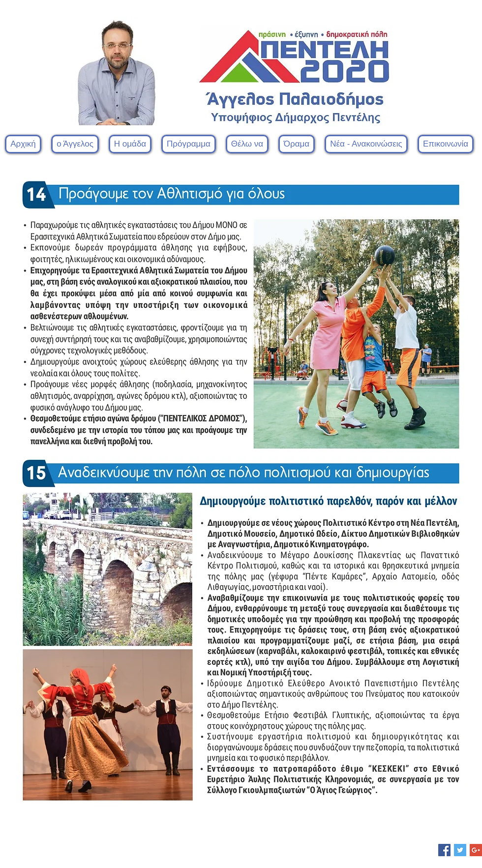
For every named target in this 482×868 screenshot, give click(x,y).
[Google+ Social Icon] (476, 850)
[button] (130, 144)
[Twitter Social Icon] (460, 850)
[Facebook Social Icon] (444, 850)
